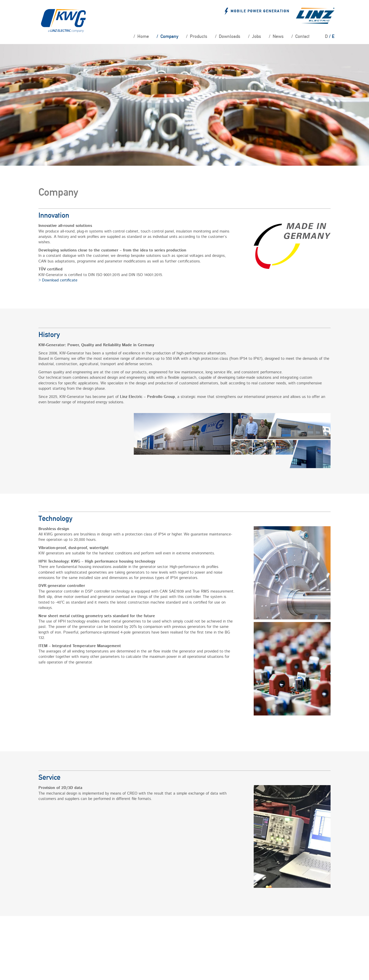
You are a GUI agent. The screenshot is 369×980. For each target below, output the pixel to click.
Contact (302, 36)
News (278, 36)
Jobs (256, 36)
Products (198, 36)
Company (169, 36)
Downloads (229, 36)
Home (143, 36)
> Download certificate (58, 280)
